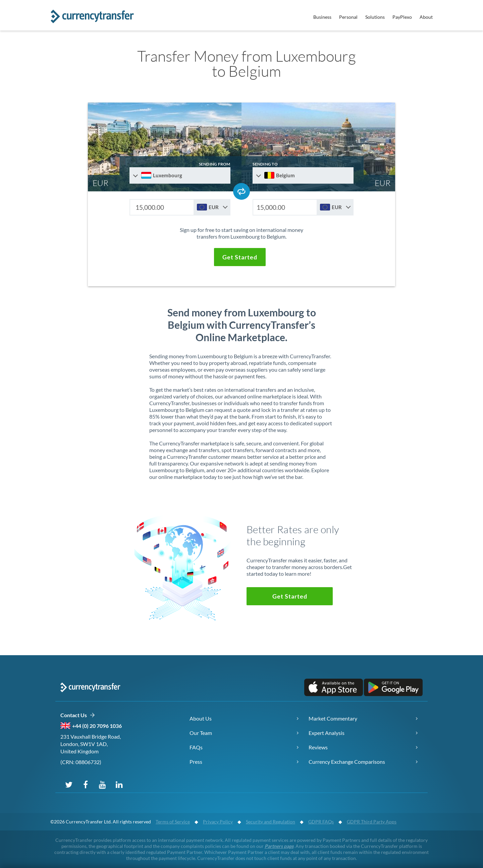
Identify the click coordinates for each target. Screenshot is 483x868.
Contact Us (78, 715)
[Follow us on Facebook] (86, 784)
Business (322, 17)
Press (196, 762)
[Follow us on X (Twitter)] (69, 784)
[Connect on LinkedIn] (119, 784)
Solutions (375, 17)
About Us (201, 718)
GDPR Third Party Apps (372, 822)
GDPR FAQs (321, 822)
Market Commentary (333, 718)
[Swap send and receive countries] (241, 191)
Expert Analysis (327, 733)
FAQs (196, 747)
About (426, 17)
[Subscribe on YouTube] (102, 784)
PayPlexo (402, 17)
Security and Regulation (271, 822)
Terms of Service (173, 822)
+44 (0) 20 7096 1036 (97, 726)
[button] (240, 257)
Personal (348, 17)
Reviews (318, 747)
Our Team (201, 733)
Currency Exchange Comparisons (347, 762)
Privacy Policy (218, 822)
